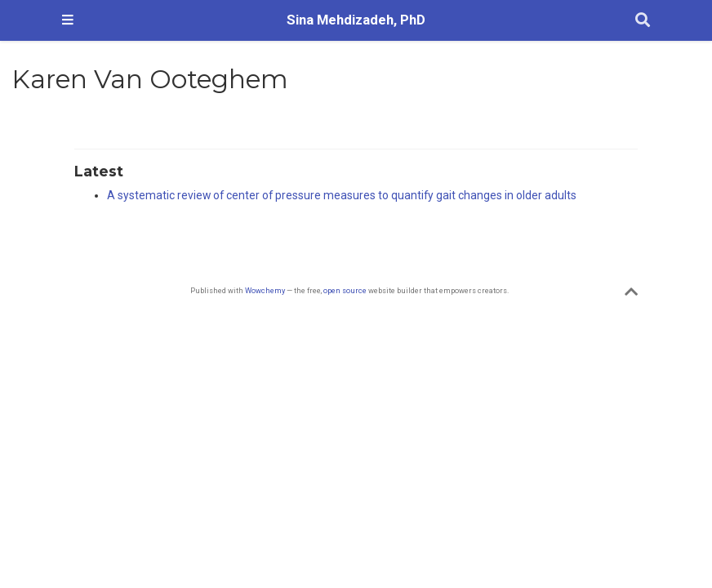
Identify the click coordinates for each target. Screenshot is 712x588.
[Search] (643, 21)
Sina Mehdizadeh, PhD (356, 20)
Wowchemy (265, 290)
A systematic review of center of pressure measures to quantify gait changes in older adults (342, 195)
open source (345, 290)
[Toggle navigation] (68, 20)
